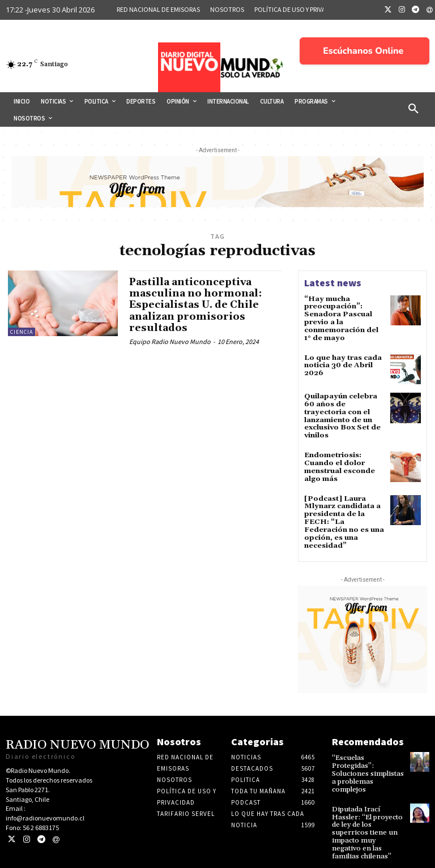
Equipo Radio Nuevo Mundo (170, 340)
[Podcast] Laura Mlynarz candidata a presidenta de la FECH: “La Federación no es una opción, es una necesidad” (343, 515)
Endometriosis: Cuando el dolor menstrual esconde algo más (338, 462)
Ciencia (22, 332)
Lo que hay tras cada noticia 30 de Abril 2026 (342, 363)
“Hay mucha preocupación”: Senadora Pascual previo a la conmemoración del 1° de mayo (340, 318)
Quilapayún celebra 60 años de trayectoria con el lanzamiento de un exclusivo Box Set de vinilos (341, 413)
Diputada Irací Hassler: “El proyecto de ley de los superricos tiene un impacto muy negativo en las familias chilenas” (367, 821)
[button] (413, 109)
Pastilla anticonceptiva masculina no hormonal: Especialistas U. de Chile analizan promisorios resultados (196, 304)
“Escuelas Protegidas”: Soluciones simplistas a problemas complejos (366, 764)
